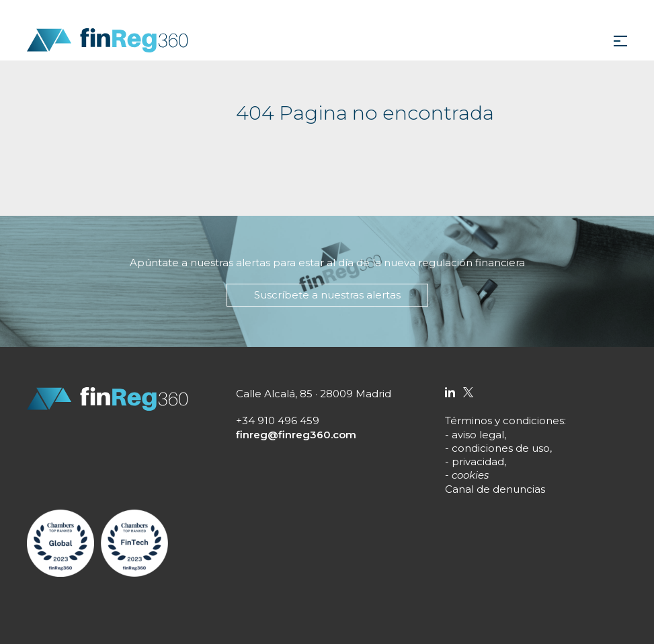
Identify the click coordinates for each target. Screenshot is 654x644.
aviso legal (478, 435)
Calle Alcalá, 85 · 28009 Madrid (314, 394)
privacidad (478, 461)
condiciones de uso (501, 448)
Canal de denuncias (495, 489)
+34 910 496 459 (278, 420)
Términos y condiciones (504, 420)
